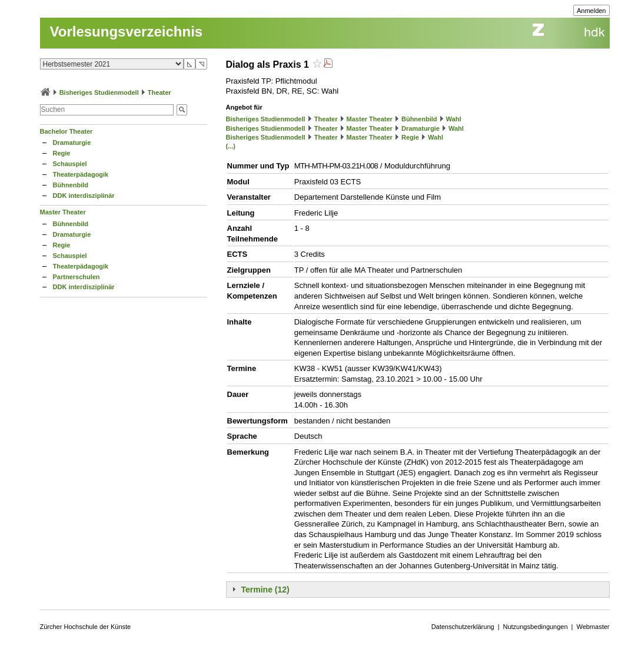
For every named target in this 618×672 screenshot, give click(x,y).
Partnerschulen (77, 277)
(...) (231, 146)
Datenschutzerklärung (463, 627)
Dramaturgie (72, 143)
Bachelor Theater (67, 131)
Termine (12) (265, 590)
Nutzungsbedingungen (536, 627)
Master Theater (63, 212)
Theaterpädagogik (81, 174)
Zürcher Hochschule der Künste (86, 627)
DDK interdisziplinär (84, 196)
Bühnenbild (71, 185)
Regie (62, 153)
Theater (160, 92)
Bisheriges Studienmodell (99, 92)
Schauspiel (70, 164)
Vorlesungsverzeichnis (127, 32)
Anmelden (592, 11)
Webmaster (593, 627)
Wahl (454, 119)
